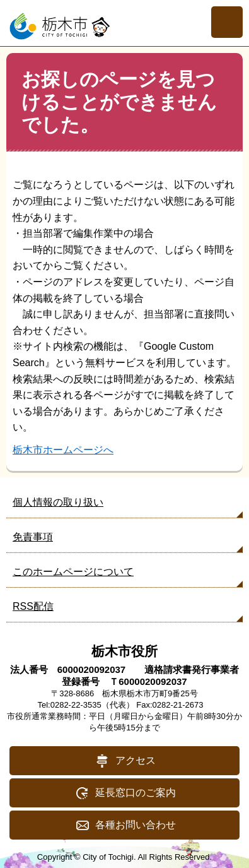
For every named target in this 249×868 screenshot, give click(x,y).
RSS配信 (33, 606)
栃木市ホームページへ (63, 450)
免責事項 (33, 537)
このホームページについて (73, 572)
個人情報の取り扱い (58, 502)
